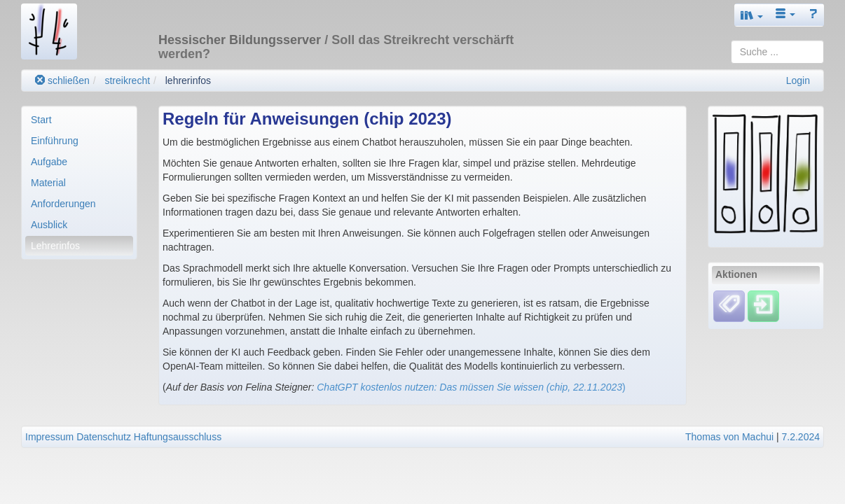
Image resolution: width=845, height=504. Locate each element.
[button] (752, 15)
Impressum (49, 437)
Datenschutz (104, 437)
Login (798, 80)
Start (41, 120)
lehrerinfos (188, 80)
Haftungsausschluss (178, 437)
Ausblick (49, 225)
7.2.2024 (801, 437)
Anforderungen (63, 204)
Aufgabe (49, 162)
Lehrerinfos (55, 246)
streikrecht (127, 80)
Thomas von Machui (729, 437)
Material (48, 183)
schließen (62, 80)
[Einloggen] (763, 305)
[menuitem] (79, 120)
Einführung (55, 141)
